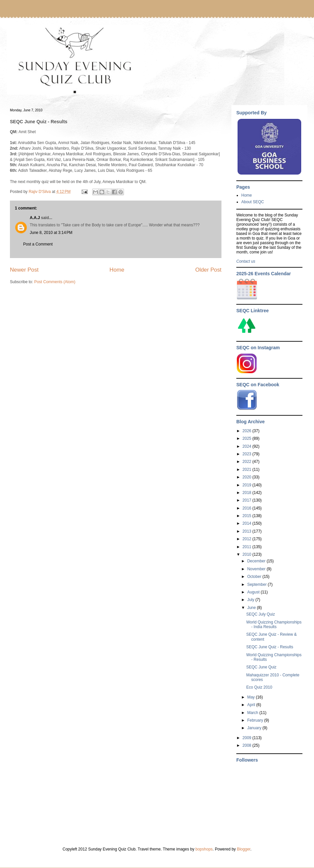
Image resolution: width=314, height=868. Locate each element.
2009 (248, 738)
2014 (248, 523)
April (252, 705)
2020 (248, 477)
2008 (248, 745)
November (257, 569)
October (255, 577)
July (251, 600)
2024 (248, 446)
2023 (248, 454)
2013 (248, 531)
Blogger (244, 849)
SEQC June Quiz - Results (270, 647)
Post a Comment (38, 244)
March (253, 713)
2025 (248, 438)
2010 (248, 554)
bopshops (204, 849)
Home (117, 270)
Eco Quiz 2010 (259, 687)
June (252, 608)
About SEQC (253, 202)
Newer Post (24, 270)
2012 (248, 539)
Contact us (246, 261)
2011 (248, 547)
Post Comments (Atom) (55, 282)
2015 (248, 516)
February (256, 720)
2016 (248, 508)
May (252, 697)
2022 (248, 462)
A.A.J (35, 218)
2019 (248, 485)
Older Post (208, 270)
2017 (248, 500)
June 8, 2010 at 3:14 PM (51, 233)
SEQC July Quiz (261, 614)
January (255, 728)
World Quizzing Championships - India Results (274, 624)
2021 (248, 470)
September (257, 585)
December (257, 561)
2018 (248, 493)
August (254, 592)
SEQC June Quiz (261, 667)
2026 (248, 431)
